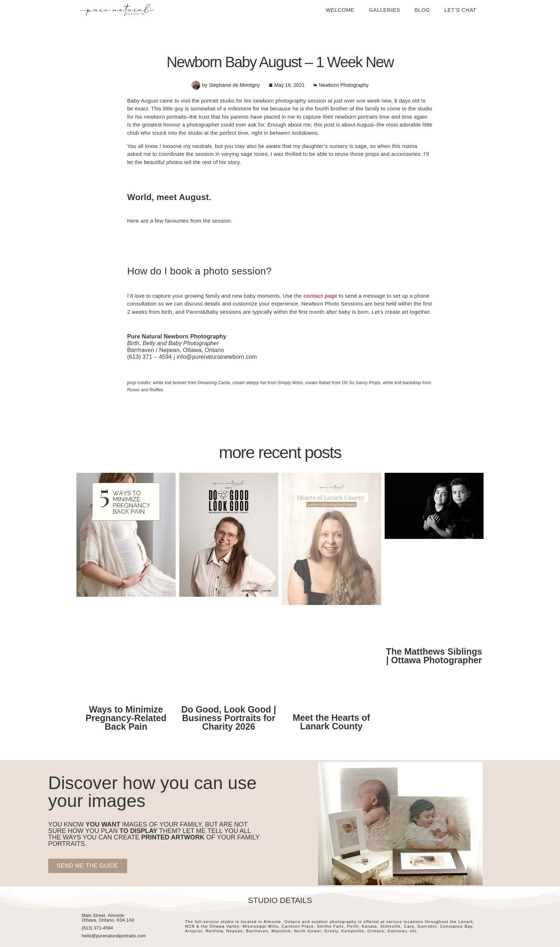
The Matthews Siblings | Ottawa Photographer (434, 656)
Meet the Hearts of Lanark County (331, 722)
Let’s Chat (460, 10)
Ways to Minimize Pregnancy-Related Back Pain (126, 718)
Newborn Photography (344, 85)
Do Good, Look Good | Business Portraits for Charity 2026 (229, 718)
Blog (422, 10)
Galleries (385, 10)
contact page (320, 296)
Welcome (340, 10)
